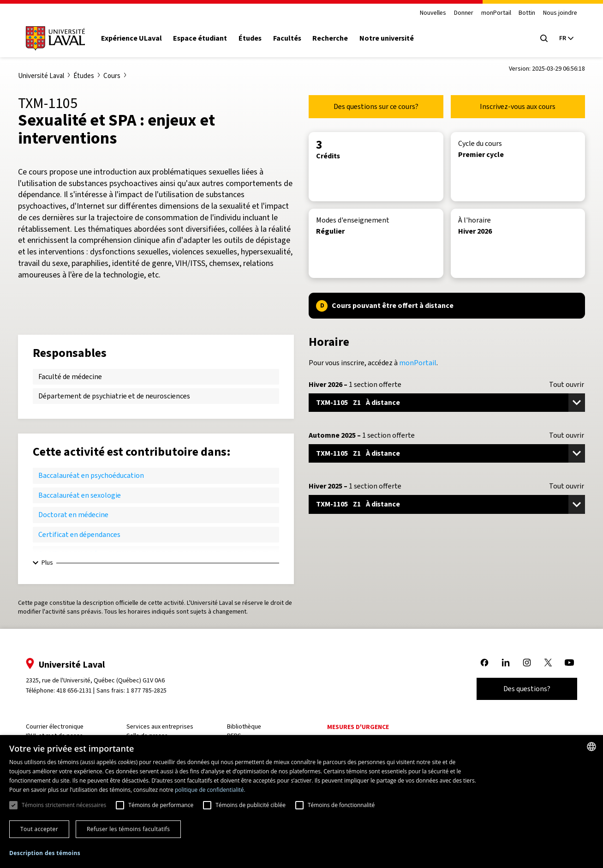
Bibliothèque (244, 726)
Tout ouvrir (567, 385)
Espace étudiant (200, 38)
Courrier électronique (55, 726)
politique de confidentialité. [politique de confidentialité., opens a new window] (210, 790)
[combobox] (591, 747)
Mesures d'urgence (358, 727)
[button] (45, 853)
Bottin (527, 13)
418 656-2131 (74, 690)
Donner (464, 13)
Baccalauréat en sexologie (80, 495)
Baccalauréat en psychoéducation (91, 475)
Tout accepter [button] (39, 829)
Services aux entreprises (160, 726)
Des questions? (527, 689)
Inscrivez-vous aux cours (518, 106)
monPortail (496, 13)
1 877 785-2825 (146, 690)
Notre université (387, 38)
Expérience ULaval (131, 38)
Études (250, 38)
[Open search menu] (544, 38)
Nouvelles (433, 13)
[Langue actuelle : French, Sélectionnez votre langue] (566, 38)
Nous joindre (560, 13)
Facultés (287, 38)
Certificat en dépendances (79, 534)
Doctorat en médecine (73, 515)
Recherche (330, 38)
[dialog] (301, 802)
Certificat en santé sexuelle (81, 554)
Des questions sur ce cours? (376, 106)
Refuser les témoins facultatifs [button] (128, 829)
